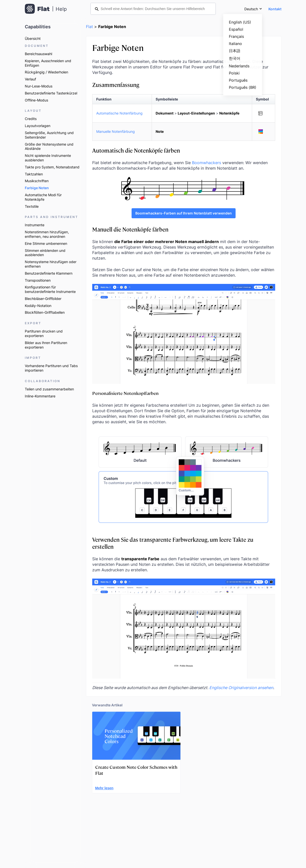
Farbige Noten (37, 188)
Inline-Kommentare (40, 396)
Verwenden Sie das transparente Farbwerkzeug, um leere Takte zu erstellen (173, 543)
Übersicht (33, 38)
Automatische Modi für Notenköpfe (43, 197)
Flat (89, 27)
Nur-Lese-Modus (39, 86)
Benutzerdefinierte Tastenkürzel (51, 93)
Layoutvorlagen (38, 126)
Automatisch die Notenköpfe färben (136, 150)
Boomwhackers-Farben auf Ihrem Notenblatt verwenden (184, 213)
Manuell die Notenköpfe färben (130, 229)
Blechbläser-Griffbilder (43, 299)
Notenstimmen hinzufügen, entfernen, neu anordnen (47, 234)
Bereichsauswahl (38, 54)
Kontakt (275, 9)
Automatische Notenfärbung (119, 113)
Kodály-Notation (38, 306)
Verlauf (30, 79)
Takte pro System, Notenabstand (52, 167)
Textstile (32, 206)
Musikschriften (37, 181)
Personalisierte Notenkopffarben (125, 393)
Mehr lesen (104, 788)
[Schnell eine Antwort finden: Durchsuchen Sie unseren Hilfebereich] (153, 9)
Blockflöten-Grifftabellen (45, 312)
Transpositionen (38, 280)
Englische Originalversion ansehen (241, 688)
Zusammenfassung (116, 85)
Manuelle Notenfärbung (116, 131)
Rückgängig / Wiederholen (46, 72)
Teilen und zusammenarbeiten (49, 389)
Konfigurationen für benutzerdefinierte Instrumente (50, 289)
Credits (31, 119)
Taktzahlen (34, 174)
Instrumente (35, 225)
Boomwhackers (207, 163)
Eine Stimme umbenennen (46, 243)
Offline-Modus (36, 100)
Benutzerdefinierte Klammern (49, 273)
